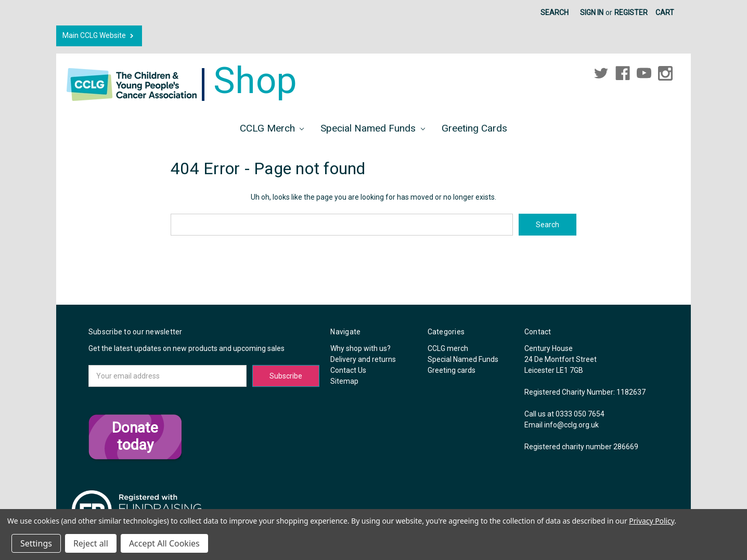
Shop (182, 81)
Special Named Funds (373, 128)
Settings (36, 543)
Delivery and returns (363, 359)
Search (555, 12)
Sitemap (344, 381)
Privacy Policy (652, 521)
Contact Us (348, 370)
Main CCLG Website (99, 36)
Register (631, 12)
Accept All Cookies (164, 543)
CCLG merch (272, 128)
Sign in (592, 12)
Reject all (91, 543)
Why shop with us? (360, 348)
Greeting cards (474, 128)
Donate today (135, 437)
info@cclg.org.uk (571, 425)
